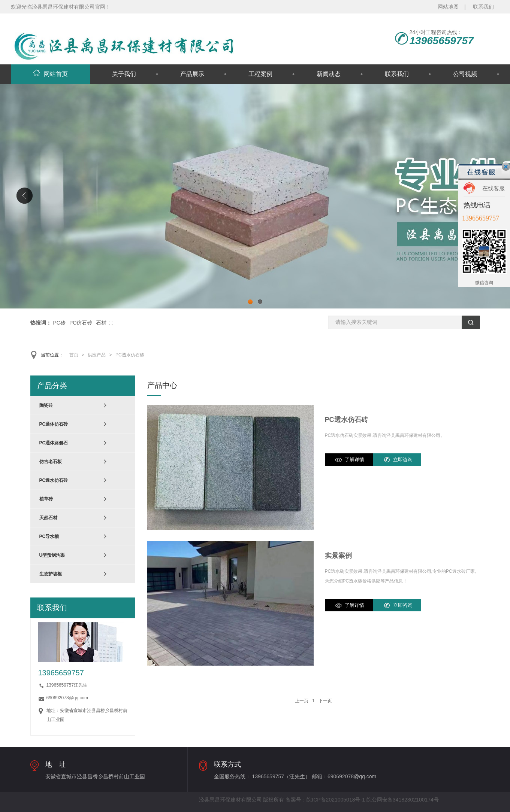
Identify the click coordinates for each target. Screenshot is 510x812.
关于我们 (124, 74)
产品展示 (192, 74)
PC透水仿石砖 (130, 355)
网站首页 (50, 74)
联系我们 (483, 7)
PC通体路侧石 (54, 443)
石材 (101, 323)
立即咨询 (403, 460)
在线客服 (494, 188)
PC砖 (59, 323)
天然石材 (48, 518)
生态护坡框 (51, 574)
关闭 (506, 167)
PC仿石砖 (81, 323)
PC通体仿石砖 (54, 424)
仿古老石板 (51, 462)
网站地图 (448, 7)
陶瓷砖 (46, 405)
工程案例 (260, 74)
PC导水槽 (49, 536)
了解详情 (354, 460)
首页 (74, 355)
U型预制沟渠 (52, 555)
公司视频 (465, 74)
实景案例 (338, 556)
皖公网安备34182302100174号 (403, 800)
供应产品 (97, 355)
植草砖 (46, 499)
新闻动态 (329, 74)
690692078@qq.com (67, 698)
